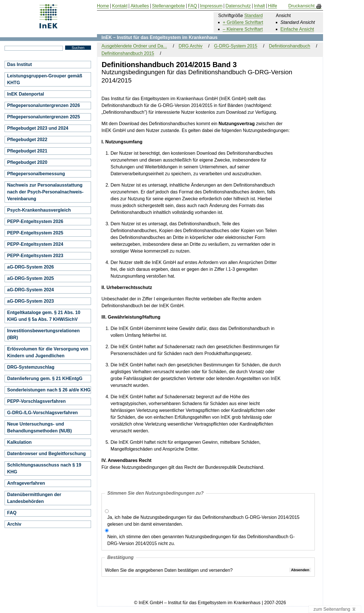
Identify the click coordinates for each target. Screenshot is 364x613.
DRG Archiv (191, 46)
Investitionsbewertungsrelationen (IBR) (43, 334)
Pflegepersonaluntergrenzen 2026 (44, 105)
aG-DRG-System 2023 (31, 301)
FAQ (12, 513)
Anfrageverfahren (26, 483)
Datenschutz (238, 6)
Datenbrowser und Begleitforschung (46, 454)
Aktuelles (140, 6)
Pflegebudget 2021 (27, 151)
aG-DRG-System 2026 (31, 267)
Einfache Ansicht (297, 29)
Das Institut (19, 64)
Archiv (14, 524)
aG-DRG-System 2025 (31, 278)
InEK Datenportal (26, 94)
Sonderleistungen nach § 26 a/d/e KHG (49, 390)
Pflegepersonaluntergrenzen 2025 (44, 117)
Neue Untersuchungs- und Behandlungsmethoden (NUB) (40, 427)
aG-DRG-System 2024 (31, 290)
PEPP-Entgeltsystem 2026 (35, 221)
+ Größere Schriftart (243, 22)
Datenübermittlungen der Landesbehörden (34, 498)
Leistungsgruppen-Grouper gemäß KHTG (45, 79)
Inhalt (259, 6)
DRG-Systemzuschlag (31, 367)
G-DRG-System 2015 (236, 46)
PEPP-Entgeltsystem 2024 (35, 244)
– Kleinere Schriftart (243, 29)
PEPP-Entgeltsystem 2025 (35, 233)
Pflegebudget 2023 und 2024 (38, 128)
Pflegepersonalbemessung (36, 174)
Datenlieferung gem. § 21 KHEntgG (45, 378)
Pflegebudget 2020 (27, 162)
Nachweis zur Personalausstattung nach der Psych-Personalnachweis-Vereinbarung (45, 192)
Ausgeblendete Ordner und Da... (134, 46)
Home (103, 6)
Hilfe (272, 6)
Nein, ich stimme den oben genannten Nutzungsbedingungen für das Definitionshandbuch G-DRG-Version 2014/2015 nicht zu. (201, 540)
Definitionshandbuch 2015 (128, 53)
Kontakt (120, 6)
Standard (254, 16)
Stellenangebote (168, 6)
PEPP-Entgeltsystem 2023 (35, 256)
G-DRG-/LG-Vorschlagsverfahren (43, 413)
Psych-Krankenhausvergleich (39, 210)
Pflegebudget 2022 (27, 140)
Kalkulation (19, 442)
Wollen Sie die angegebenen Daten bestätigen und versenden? (169, 570)
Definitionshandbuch (290, 46)
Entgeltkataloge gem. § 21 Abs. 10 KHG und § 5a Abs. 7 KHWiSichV (44, 316)
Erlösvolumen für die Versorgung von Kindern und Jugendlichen (48, 352)
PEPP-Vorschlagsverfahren (36, 401)
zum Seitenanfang (335, 609)
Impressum (211, 6)
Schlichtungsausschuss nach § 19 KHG (44, 468)
